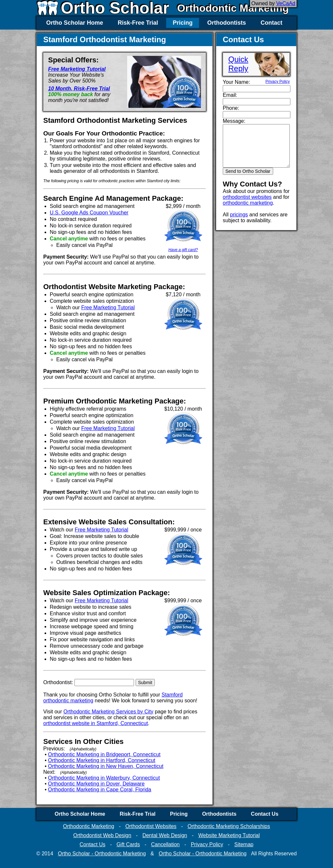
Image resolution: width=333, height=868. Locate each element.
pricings (239, 215)
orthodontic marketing (248, 203)
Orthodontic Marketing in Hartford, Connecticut (102, 760)
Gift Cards (128, 844)
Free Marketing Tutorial (77, 69)
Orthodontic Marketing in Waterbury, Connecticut (104, 778)
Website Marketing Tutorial (229, 835)
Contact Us (265, 814)
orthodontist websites (247, 197)
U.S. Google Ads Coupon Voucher (89, 213)
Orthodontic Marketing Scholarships (229, 826)
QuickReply (238, 64)
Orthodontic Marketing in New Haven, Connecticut (106, 766)
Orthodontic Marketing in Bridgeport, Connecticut (104, 754)
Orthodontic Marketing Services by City (108, 712)
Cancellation (165, 844)
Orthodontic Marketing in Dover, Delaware (96, 784)
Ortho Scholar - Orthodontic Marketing (102, 854)
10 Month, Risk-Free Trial (79, 89)
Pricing (183, 23)
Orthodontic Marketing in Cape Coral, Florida (100, 790)
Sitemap (244, 844)
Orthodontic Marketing (233, 8)
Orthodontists (226, 23)
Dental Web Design (165, 835)
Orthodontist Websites (151, 826)
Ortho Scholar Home (75, 23)
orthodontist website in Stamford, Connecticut (96, 723)
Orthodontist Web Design (102, 835)
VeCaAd (286, 3)
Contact (271, 23)
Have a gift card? (183, 250)
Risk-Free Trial (138, 23)
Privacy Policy (278, 82)
